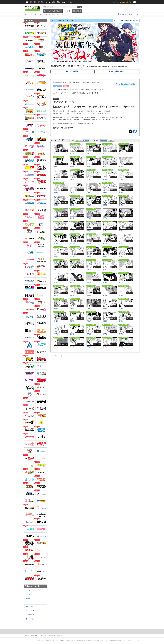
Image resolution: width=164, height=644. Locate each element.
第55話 (121, 282)
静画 (35, 2)
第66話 (56, 321)
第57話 (72, 295)
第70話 (121, 321)
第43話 (89, 257)
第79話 (105, 347)
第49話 (105, 269)
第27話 (72, 218)
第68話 (89, 321)
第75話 (121, 334)
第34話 (105, 231)
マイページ (134, 14)
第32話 (72, 231)
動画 (31, 2)
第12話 (72, 179)
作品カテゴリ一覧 (32, 586)
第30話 (121, 218)
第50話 (121, 269)
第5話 (121, 153)
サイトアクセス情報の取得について (113, 641)
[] (96, 83)
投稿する (123, 14)
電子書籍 (78, 11)
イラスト (58, 11)
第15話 (121, 179)
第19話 (105, 192)
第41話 (56, 257)
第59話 (105, 295)
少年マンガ (30, 594)
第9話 (105, 166)
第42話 (72, 257)
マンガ (68, 11)
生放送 (40, 2)
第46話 (56, 269)
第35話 (121, 231)
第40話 (121, 244)
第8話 (88, 166)
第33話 (89, 231)
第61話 (56, 308)
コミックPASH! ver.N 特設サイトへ (127, 20)
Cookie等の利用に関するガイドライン (88, 641)
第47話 (72, 269)
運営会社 (40, 641)
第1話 (56, 153)
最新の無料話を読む (117, 71)
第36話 (56, 244)
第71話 (56, 334)
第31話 (56, 231)
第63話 (89, 308)
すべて (28, 590)
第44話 (105, 257)
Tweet (131, 131)
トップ (48, 11)
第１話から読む (73, 71)
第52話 (72, 282)
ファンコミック (31, 619)
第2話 (72, 153)
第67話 (72, 321)
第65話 (121, 308)
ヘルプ (55, 641)
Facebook (135, 131)
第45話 (121, 257)
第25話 (121, 205)
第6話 (56, 166)
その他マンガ (30, 615)
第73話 (89, 334)
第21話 (56, 205)
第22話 (72, 205)
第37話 (72, 244)
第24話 (105, 205)
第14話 (105, 179)
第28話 (89, 218)
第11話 (56, 179)
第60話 (121, 295)
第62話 (72, 308)
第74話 (105, 334)
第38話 (89, 244)
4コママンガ (30, 611)
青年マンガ (30, 598)
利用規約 (48, 641)
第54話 (105, 282)
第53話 (89, 282)
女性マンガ (30, 607)
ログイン (115, 2)
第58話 (89, 295)
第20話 (121, 192)
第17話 (72, 192)
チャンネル (47, 2)
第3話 (88, 153)
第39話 (105, 244)
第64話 (105, 308)
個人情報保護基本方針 (66, 641)
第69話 (105, 321)
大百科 (54, 2)
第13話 (89, 179)
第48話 (89, 269)
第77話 (72, 347)
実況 (58, 2)
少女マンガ (30, 602)
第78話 (89, 347)
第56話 (56, 295)
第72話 (72, 334)
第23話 (89, 205)
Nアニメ (64, 2)
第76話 (56, 347)
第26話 (56, 218)
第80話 (121, 347)
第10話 (121, 166)
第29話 (105, 218)
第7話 (72, 166)
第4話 (105, 153)
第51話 (56, 282)
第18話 (89, 192)
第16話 (56, 192)
